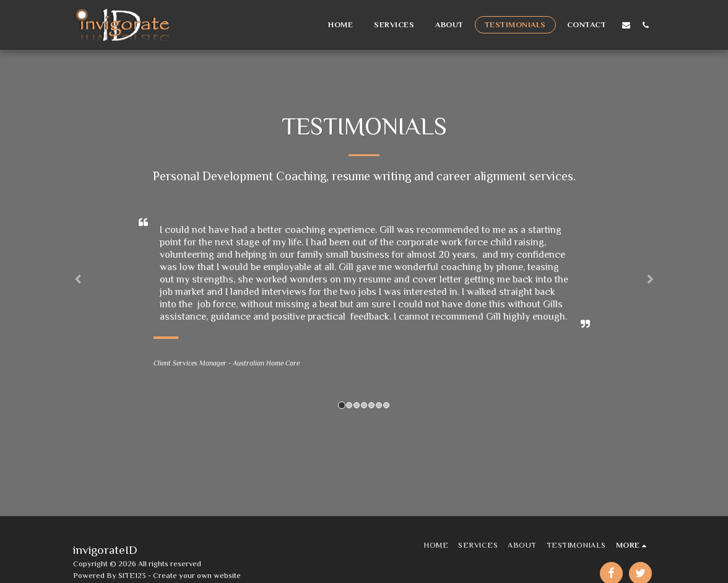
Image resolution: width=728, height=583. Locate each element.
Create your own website (197, 575)
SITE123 (132, 575)
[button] (626, 25)
